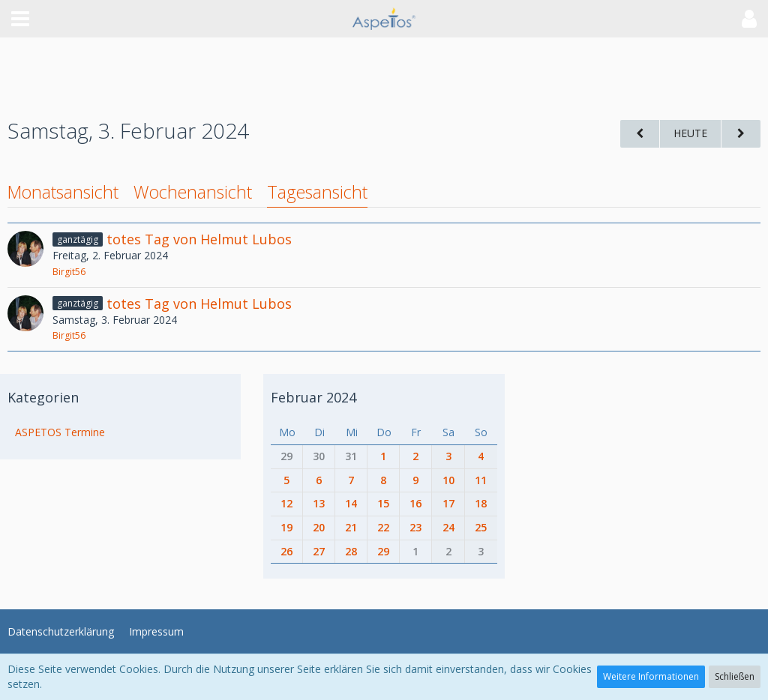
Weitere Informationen (651, 676)
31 (351, 456)
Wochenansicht (193, 192)
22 (383, 527)
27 (319, 551)
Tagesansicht (317, 192)
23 (415, 527)
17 (448, 503)
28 (351, 551)
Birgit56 (69, 272)
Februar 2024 (313, 397)
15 (383, 503)
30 (319, 456)
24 (448, 527)
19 (286, 527)
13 (319, 503)
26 (286, 551)
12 (286, 503)
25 (481, 527)
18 (481, 503)
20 (319, 527)
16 (415, 503)
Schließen (735, 676)
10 (448, 480)
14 (351, 503)
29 (286, 456)
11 (481, 480)
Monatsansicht (63, 192)
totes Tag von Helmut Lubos (199, 239)
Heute (690, 133)
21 (351, 527)
